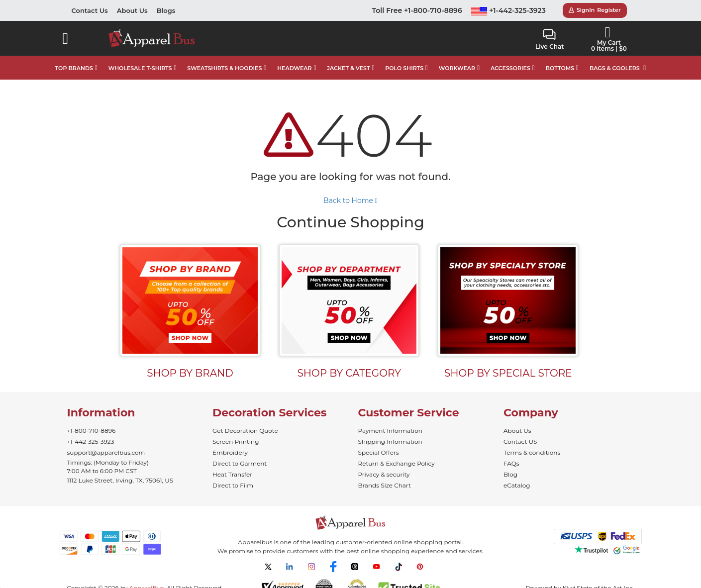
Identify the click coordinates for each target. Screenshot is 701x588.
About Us (132, 10)
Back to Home (350, 200)
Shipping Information (390, 441)
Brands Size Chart (385, 485)
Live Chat (550, 40)
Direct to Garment (240, 463)
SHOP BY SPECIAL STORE (508, 373)
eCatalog (517, 485)
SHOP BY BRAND (190, 373)
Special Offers (379, 452)
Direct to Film (233, 485)
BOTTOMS (560, 68)
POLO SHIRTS (404, 68)
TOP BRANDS (74, 68)
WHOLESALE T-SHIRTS (140, 68)
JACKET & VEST (348, 68)
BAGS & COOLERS (615, 68)
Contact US (520, 441)
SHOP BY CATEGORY (349, 373)
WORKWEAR (457, 68)
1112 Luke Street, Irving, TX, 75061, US (120, 480)
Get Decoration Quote (245, 431)
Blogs (166, 10)
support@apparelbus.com (106, 452)
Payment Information (390, 431)
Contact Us (90, 10)
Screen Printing (236, 441)
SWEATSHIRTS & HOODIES (224, 68)
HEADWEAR (294, 68)
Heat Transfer (232, 474)
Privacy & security (384, 474)
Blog (510, 474)
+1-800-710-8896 (92, 431)
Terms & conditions (532, 452)
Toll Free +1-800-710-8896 (417, 10)
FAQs (511, 463)
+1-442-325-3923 (508, 10)
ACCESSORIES (510, 68)
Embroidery (230, 452)
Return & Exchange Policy (397, 463)
